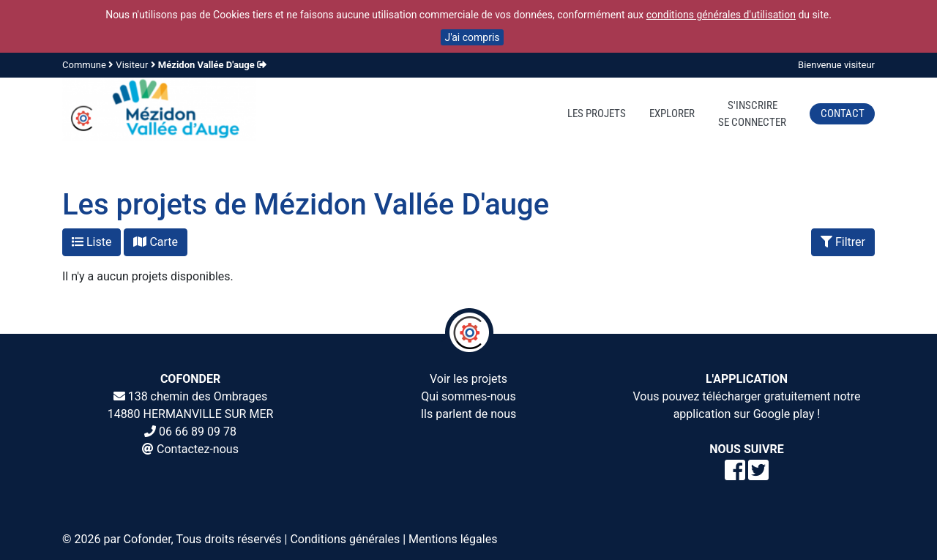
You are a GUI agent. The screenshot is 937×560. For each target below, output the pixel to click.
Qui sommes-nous (468, 396)
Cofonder (148, 539)
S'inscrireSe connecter (752, 114)
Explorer (672, 113)
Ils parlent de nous (469, 414)
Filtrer (843, 242)
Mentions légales (453, 539)
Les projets (597, 113)
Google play (784, 414)
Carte (156, 242)
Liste (92, 242)
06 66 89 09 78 (198, 432)
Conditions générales (345, 539)
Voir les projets (468, 379)
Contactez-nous (198, 449)
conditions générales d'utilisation (721, 15)
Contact (843, 113)
